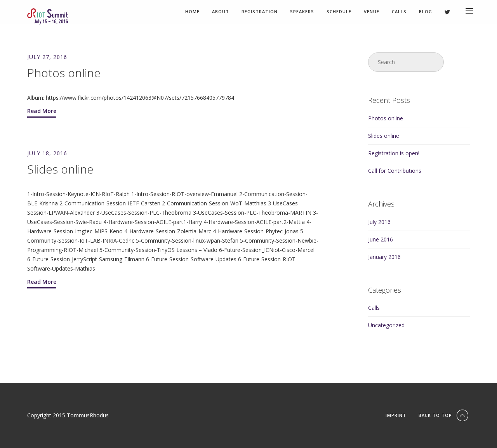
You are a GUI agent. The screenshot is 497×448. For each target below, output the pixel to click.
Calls (399, 12)
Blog (426, 12)
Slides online (384, 136)
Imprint (396, 415)
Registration (260, 12)
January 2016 (384, 257)
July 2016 (379, 222)
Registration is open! (394, 153)
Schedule (339, 12)
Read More (42, 111)
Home (192, 12)
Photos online (386, 118)
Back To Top (444, 415)
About (221, 12)
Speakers (302, 12)
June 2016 (381, 239)
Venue (372, 12)
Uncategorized (386, 325)
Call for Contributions (395, 171)
